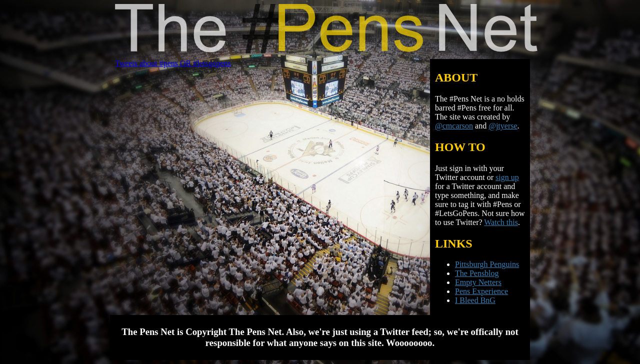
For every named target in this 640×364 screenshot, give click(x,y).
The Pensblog (477, 273)
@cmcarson (454, 126)
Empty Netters (478, 282)
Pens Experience (481, 291)
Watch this (501, 222)
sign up (507, 177)
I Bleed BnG (475, 300)
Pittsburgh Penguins (487, 264)
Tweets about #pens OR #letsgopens (173, 63)
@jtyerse (503, 126)
